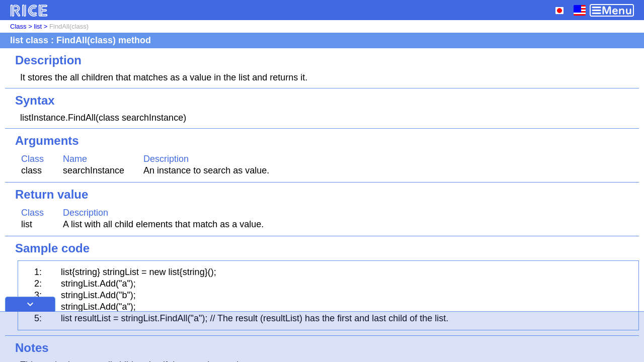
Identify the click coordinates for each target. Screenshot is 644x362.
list (38, 26)
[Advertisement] (322, 337)
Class (18, 26)
